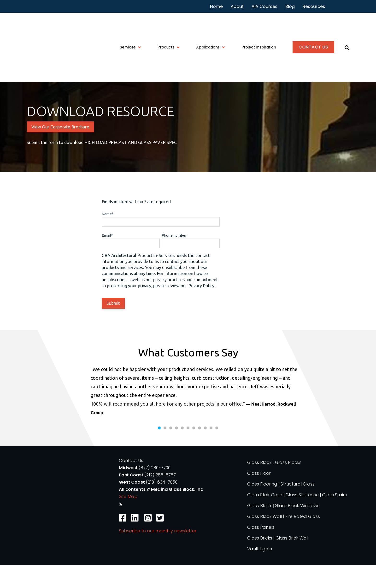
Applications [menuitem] (208, 26)
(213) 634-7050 (162, 505)
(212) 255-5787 (160, 498)
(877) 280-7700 (155, 491)
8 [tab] (200, 451)
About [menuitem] (237, 6)
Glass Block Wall (265, 539)
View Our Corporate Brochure (60, 142)
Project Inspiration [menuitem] (259, 26)
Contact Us (131, 483)
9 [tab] (205, 451)
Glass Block (259, 529)
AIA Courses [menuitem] (264, 6)
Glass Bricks (260, 561)
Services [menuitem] (128, 26)
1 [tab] (159, 451)
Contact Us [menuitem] (313, 25)
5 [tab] (182, 451)
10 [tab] (211, 451)
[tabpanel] (188, 414)
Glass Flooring (262, 507)
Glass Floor (259, 496)
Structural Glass (298, 507)
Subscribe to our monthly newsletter (158, 554)
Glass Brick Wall (292, 561)
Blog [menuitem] (290, 6)
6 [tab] (188, 451)
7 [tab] (194, 451)
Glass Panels (261, 550)
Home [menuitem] (216, 6)
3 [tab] (171, 451)
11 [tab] (217, 451)
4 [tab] (176, 451)
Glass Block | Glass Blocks (274, 485)
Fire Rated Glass (303, 539)
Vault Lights (260, 572)
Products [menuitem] (166, 26)
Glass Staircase (302, 518)
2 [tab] (165, 451)
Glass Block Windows (297, 529)
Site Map (128, 519)
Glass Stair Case (265, 518)
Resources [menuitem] (314, 6)
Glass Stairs (334, 518)
